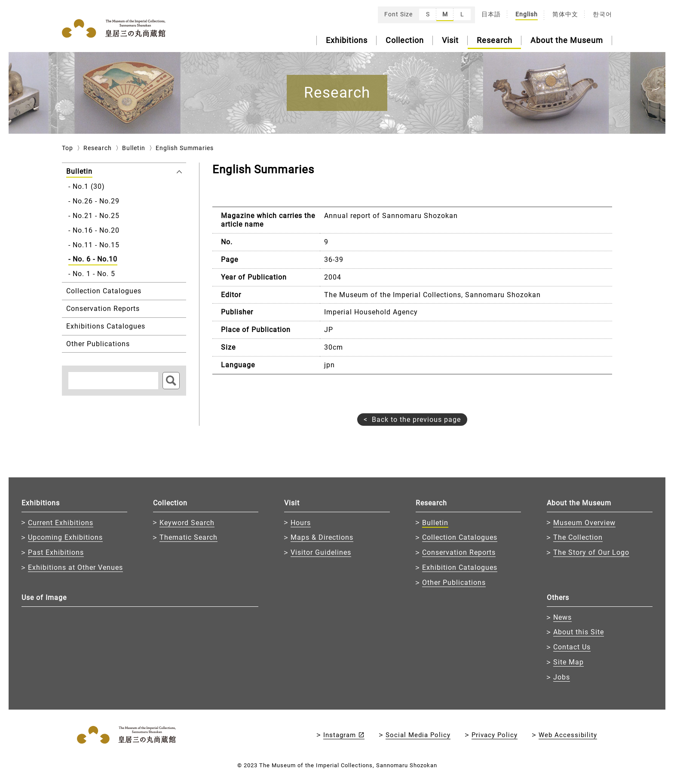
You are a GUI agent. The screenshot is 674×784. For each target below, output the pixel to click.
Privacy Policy (495, 735)
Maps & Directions (322, 537)
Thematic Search (188, 537)
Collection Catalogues (460, 537)
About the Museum (567, 40)
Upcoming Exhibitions (65, 537)
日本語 (491, 14)
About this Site (579, 632)
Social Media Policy (418, 735)
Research (495, 40)
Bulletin (134, 148)
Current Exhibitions (61, 523)
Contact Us (572, 647)
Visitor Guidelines (321, 552)
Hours (301, 523)
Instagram (340, 735)
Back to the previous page (416, 420)
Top (67, 148)
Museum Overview (584, 523)
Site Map (568, 662)
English (527, 14)
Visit (450, 40)
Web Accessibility (568, 735)
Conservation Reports (459, 552)
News (562, 617)
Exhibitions (347, 40)
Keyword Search (187, 523)
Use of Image (44, 598)
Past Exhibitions (56, 552)
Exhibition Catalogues (460, 567)
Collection (405, 40)
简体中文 (565, 14)
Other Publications (454, 583)
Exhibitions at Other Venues (75, 567)
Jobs (562, 677)
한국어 (602, 14)
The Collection (578, 537)
